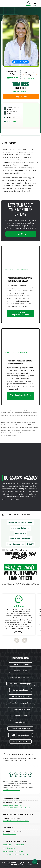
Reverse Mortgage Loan (21, 729)
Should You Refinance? (21, 539)
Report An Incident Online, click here (16, 821)
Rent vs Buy (21, 533)
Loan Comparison (16, 544)
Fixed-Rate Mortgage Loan (20, 703)
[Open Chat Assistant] (35, 862)
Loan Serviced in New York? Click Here (16, 808)
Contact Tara (21, 234)
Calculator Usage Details (16, 550)
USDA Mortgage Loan (21, 735)
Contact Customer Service (12, 805)
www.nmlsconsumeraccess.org (14, 866)
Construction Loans (21, 664)
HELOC (30, 544)
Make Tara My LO (22, 62)
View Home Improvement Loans (21, 314)
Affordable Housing (21, 671)
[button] (35, 4)
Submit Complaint (9, 834)
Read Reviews (29, 78)
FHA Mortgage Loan (20, 697)
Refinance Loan (20, 716)
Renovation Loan (21, 722)
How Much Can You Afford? (20, 523)
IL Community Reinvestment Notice (15, 854)
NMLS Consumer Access (11, 790)
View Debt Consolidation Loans (20, 396)
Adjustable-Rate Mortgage (21, 684)
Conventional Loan (21, 690)
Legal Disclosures (9, 848)
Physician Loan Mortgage (20, 677)
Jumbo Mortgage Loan (20, 709)
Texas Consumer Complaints (13, 851)
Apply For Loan (21, 97)
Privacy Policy (7, 845)
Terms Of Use (19, 845)
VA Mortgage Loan (21, 741)
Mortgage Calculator (21, 528)
